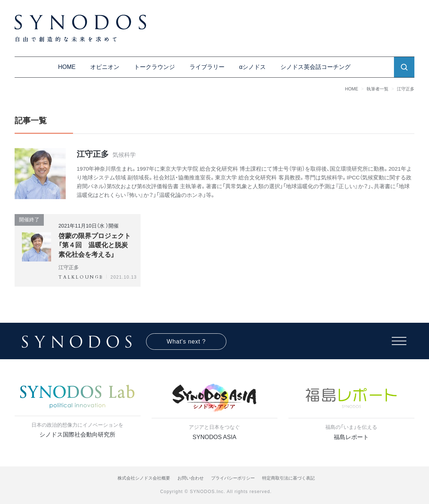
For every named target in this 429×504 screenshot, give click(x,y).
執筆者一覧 (378, 89)
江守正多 (406, 89)
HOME (67, 67)
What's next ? (186, 342)
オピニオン (105, 67)
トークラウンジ (154, 67)
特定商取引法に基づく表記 (288, 478)
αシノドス (252, 67)
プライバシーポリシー (233, 478)
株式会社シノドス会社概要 (144, 478)
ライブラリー (207, 67)
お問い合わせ (191, 478)
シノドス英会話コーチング (315, 67)
